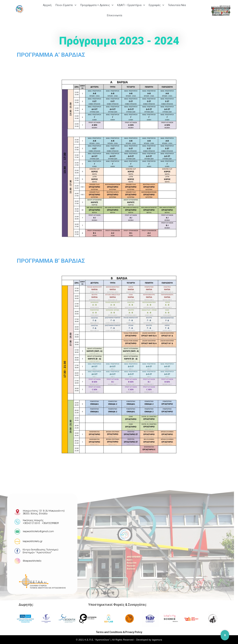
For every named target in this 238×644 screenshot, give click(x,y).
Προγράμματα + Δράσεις (97, 5)
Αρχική (47, 5)
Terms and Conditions (109, 632)
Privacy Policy (134, 632)
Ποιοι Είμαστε (66, 5)
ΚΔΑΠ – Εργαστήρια (131, 5)
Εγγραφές (156, 5)
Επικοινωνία (115, 15)
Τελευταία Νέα (177, 5)
